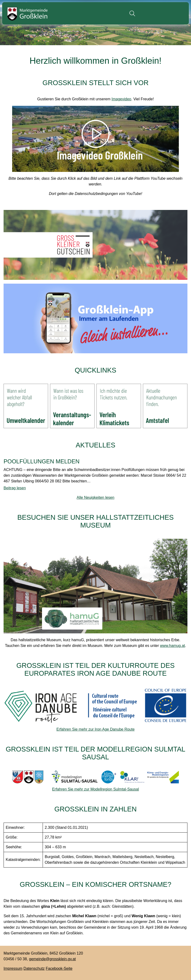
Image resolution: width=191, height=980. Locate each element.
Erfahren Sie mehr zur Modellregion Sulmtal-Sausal (96, 789)
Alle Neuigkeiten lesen (95, 497)
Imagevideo (121, 99)
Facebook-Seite (59, 968)
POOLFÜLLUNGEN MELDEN (42, 461)
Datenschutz (34, 968)
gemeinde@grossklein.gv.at (53, 959)
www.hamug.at (173, 646)
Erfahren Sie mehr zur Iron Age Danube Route (95, 729)
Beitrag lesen (15, 488)
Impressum (13, 968)
